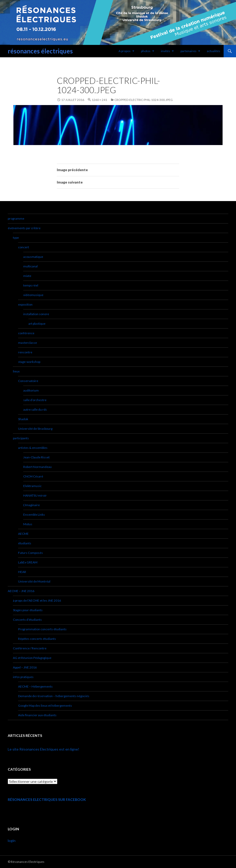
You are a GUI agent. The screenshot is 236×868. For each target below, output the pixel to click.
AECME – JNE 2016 (21, 591)
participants (21, 438)
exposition (25, 304)
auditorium (31, 390)
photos (146, 51)
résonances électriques (40, 51)
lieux (16, 371)
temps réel (31, 285)
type (16, 238)
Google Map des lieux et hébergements (45, 706)
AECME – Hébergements (35, 686)
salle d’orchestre (35, 400)
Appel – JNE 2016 (25, 667)
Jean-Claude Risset (36, 457)
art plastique (37, 324)
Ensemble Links (34, 515)
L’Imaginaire (32, 505)
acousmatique (33, 257)
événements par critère (24, 228)
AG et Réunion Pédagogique (32, 658)
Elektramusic (32, 486)
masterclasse (27, 343)
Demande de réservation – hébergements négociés (54, 696)
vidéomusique (33, 295)
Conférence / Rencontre (30, 648)
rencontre (25, 352)
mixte (27, 276)
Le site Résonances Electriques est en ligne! (44, 749)
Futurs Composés (30, 553)
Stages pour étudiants (28, 610)
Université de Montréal (34, 581)
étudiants (25, 543)
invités (166, 51)
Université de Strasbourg (35, 429)
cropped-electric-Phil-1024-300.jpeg (144, 100)
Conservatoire (28, 381)
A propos (125, 51)
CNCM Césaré (33, 476)
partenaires (188, 51)
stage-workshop (29, 362)
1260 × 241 (99, 100)
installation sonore (36, 314)
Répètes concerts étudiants (37, 639)
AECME (23, 534)
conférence (26, 333)
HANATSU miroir (35, 495)
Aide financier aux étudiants (37, 715)
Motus (28, 524)
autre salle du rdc (35, 409)
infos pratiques (23, 677)
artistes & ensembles (33, 448)
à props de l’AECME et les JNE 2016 (37, 600)
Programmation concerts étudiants (42, 629)
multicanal (30, 266)
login (12, 841)
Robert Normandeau (37, 467)
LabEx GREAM (28, 562)
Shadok (23, 419)
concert (23, 247)
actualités (214, 51)
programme (16, 218)
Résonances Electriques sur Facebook (47, 799)
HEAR (22, 572)
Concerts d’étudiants (27, 620)
